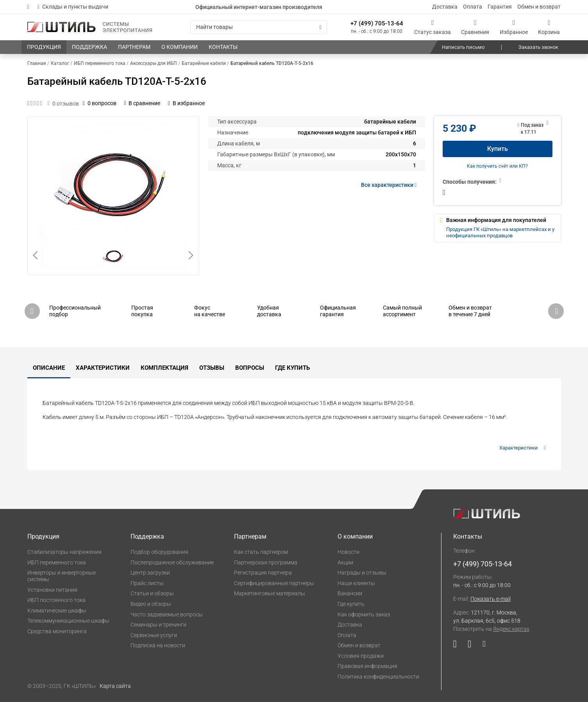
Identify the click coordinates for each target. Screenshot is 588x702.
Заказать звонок (538, 47)
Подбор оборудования (159, 552)
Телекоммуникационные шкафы (68, 621)
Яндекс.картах (511, 629)
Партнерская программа (266, 562)
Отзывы (212, 368)
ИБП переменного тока (57, 562)
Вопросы (250, 368)
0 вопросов (100, 103)
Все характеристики (390, 185)
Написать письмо (463, 47)
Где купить (292, 368)
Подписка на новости (158, 645)
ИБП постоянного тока (56, 600)
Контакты (468, 536)
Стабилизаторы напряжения (64, 552)
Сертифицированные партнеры (274, 583)
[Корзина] (549, 27)
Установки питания (52, 590)
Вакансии (350, 593)
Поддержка (147, 536)
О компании (355, 536)
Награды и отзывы (362, 573)
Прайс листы (147, 583)
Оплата (473, 7)
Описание (49, 368)
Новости (349, 552)
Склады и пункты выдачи (73, 7)
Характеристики (103, 368)
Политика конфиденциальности (378, 677)
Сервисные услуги (154, 635)
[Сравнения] (475, 27)
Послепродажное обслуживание (172, 562)
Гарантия (500, 7)
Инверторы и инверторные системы (62, 576)
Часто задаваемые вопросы (167, 614)
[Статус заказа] (433, 27)
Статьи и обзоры (152, 593)
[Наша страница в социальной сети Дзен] (481, 646)
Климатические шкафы (57, 611)
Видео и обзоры (151, 604)
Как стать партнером (261, 552)
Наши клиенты (356, 583)
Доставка (445, 7)
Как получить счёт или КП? (497, 166)
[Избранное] (514, 27)
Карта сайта (115, 686)
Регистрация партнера (263, 573)
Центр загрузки (150, 573)
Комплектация (164, 368)
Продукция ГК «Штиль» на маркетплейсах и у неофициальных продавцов (500, 232)
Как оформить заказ (364, 614)
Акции (345, 562)
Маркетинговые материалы (270, 593)
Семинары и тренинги (158, 625)
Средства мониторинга (57, 631)
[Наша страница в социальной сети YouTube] (458, 646)
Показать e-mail (491, 599)
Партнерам (250, 536)
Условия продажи (361, 656)
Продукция (43, 536)
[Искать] (321, 27)
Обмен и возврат (539, 7)
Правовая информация (367, 666)
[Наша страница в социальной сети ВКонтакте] (469, 646)
